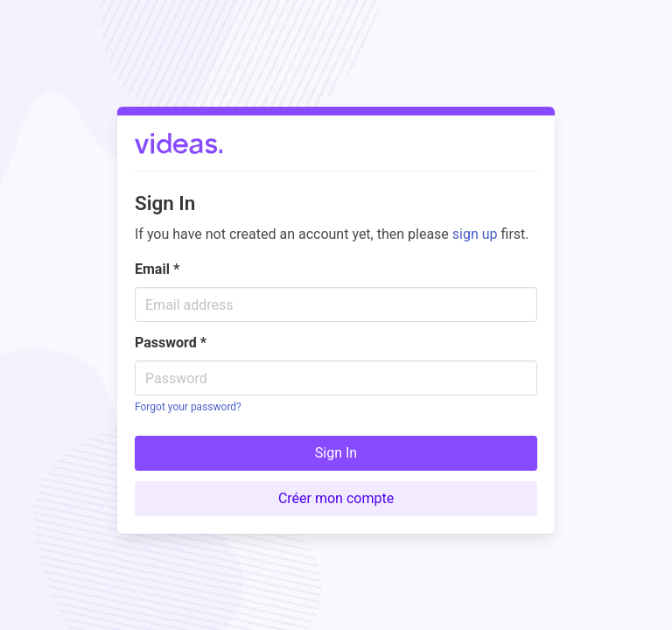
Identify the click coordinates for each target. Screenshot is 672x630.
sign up (475, 234)
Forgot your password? (188, 407)
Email (157, 269)
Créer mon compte (336, 498)
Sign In (336, 453)
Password (171, 343)
